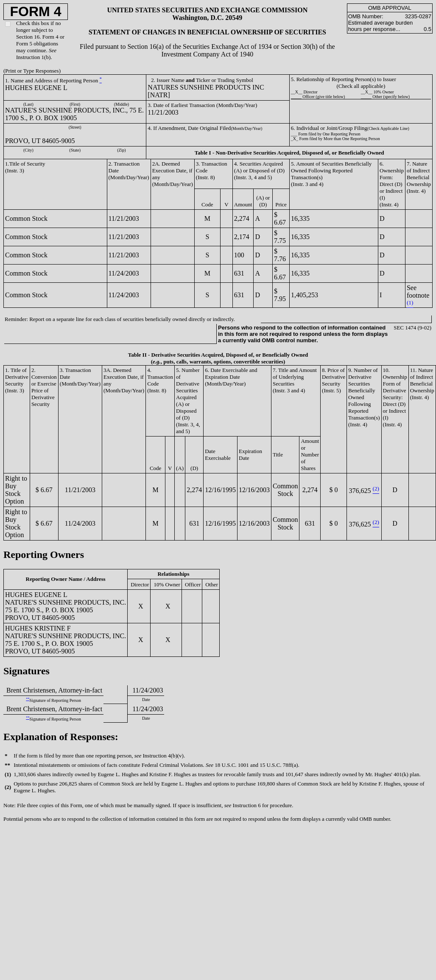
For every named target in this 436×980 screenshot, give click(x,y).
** (28, 699)
